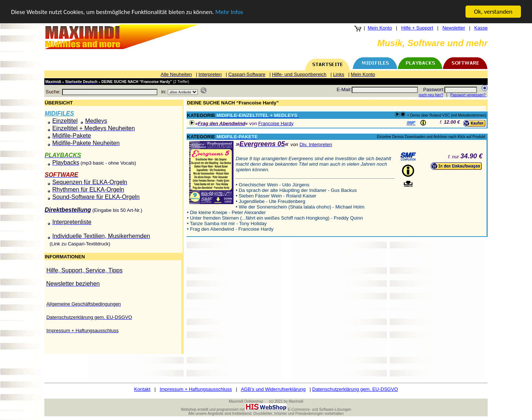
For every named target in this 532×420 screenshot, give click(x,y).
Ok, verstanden (493, 12)
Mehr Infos (229, 12)
